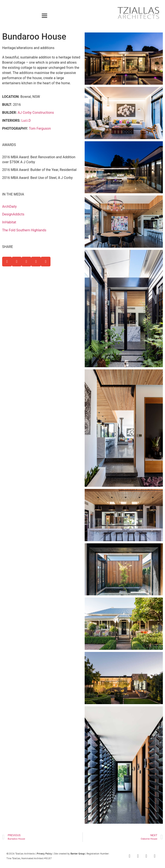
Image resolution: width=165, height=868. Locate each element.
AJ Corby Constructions (36, 113)
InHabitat (9, 222)
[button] (7, 262)
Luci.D (26, 121)
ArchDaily (9, 207)
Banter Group (78, 853)
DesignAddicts (13, 214)
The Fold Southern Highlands (24, 230)
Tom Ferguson (40, 128)
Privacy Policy (44, 853)
